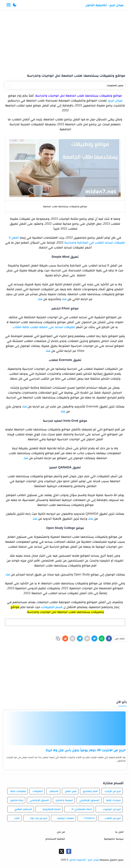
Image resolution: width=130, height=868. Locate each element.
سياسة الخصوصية (114, 839)
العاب (17, 818)
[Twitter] (94, 638)
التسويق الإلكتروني (89, 800)
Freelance (89, 818)
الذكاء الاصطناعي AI (82, 809)
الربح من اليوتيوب (112, 809)
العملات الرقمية (66, 818)
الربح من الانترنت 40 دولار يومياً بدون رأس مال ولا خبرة (86, 750)
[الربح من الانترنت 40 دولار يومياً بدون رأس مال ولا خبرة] (65, 728)
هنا (64, 299)
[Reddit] (65, 638)
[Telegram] (80, 638)
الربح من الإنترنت (113, 791)
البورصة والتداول (64, 800)
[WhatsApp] (102, 638)
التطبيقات (38, 791)
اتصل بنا (119, 832)
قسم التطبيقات (52, 607)
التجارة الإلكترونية (52, 809)
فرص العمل (71, 791)
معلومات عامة (18, 791)
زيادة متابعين (17, 800)
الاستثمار (54, 791)
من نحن (61, 832)
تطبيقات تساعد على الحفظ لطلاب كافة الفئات (44, 327)
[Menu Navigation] (9, 5)
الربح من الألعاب (113, 818)
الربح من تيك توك (39, 818)
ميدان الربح (116, 100)
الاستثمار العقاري (23, 809)
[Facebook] (109, 638)
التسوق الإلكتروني (39, 800)
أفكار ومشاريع (90, 791)
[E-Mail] (87, 638)
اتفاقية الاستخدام (55, 839)
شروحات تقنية (113, 800)
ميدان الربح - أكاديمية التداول (105, 5)
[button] (15, 5)
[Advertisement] (65, 40)
